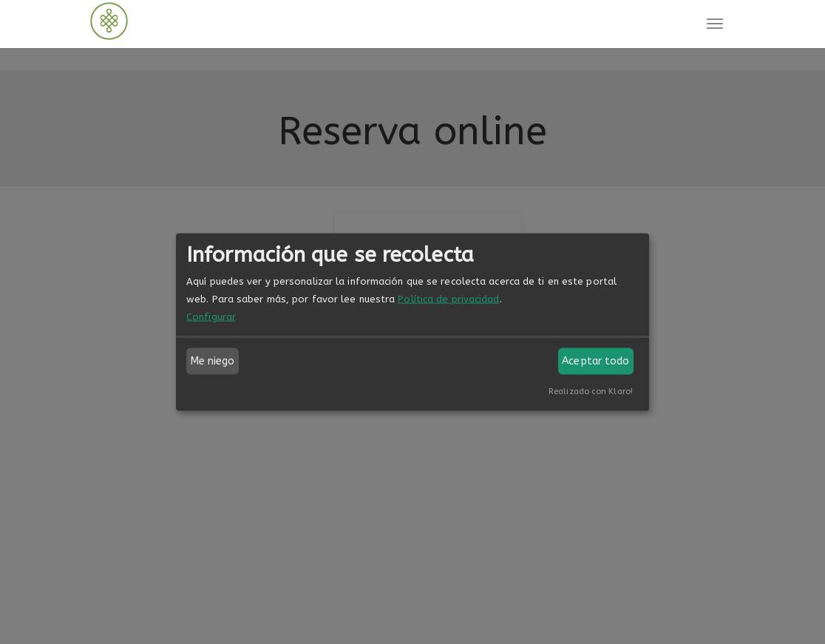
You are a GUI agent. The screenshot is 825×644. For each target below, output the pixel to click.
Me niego (213, 361)
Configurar (211, 317)
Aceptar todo (595, 361)
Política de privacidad (448, 299)
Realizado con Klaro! (591, 392)
